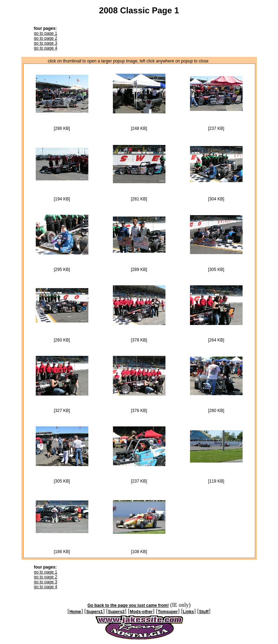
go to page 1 (46, 33)
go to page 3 (46, 43)
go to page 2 (46, 38)
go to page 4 (46, 48)
